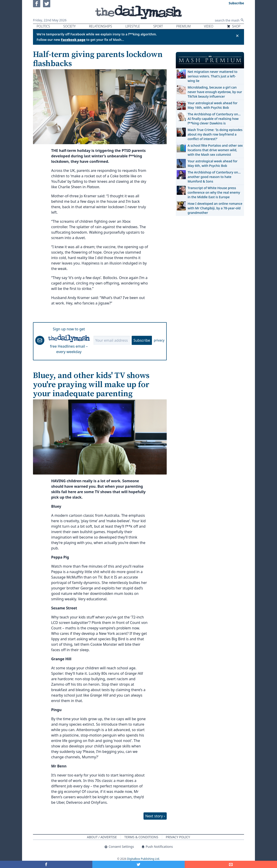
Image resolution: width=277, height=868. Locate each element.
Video (209, 26)
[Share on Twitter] (138, 864)
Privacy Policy (178, 837)
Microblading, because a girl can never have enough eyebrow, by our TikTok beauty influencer (215, 92)
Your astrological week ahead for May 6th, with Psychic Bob (213, 163)
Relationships (101, 26)
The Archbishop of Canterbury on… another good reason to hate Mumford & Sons (214, 177)
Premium (183, 26)
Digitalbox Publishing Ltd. (144, 859)
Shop (234, 26)
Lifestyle (133, 26)
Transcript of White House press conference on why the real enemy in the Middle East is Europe (214, 192)
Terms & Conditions (141, 837)
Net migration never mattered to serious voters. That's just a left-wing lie (213, 76)
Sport (158, 26)
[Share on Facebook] (46, 864)
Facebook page (73, 40)
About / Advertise (102, 837)
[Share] (231, 864)
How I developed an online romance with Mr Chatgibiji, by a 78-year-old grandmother (215, 208)
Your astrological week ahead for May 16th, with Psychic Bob (213, 105)
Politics (43, 26)
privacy (159, 340)
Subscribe (142, 340)
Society (69, 26)
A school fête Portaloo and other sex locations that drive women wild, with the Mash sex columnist (215, 150)
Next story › (155, 816)
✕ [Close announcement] (237, 36)
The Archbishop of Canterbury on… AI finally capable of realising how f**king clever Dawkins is (214, 119)
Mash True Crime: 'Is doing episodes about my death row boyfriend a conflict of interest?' (215, 134)
